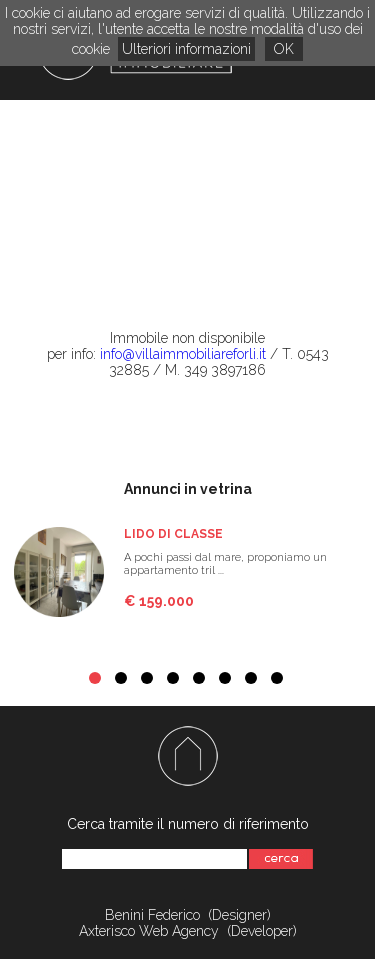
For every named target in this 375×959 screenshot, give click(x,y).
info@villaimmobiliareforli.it (183, 354)
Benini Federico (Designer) (188, 915)
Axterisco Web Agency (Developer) (188, 931)
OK (284, 49)
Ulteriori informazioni (186, 49)
